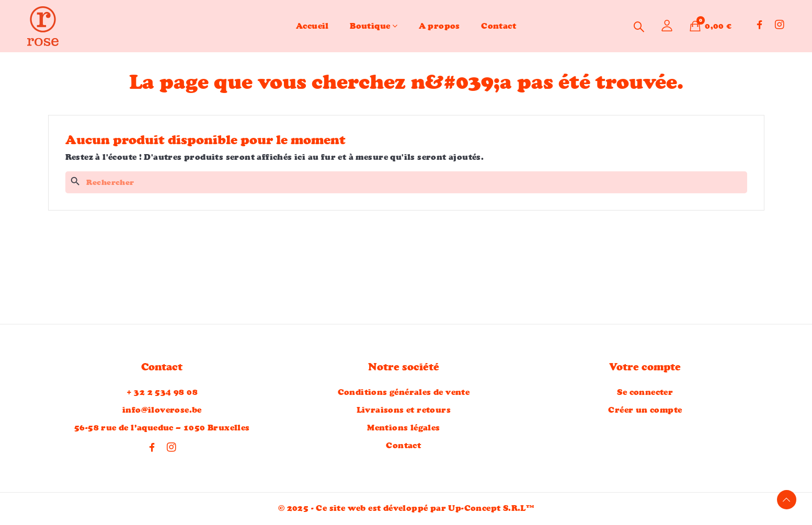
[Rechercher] (406, 182)
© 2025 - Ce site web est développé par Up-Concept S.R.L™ (406, 509)
